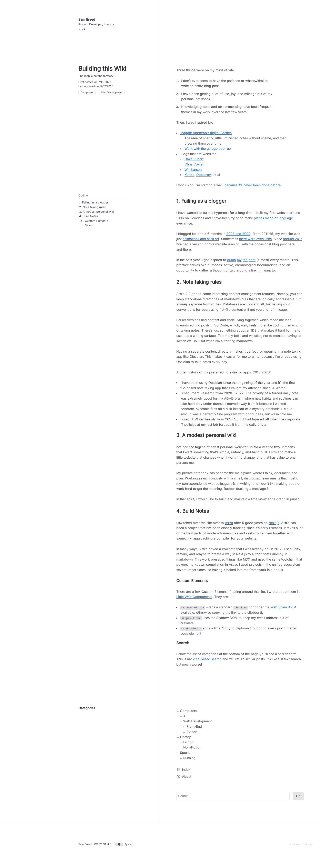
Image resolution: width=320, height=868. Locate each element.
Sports (185, 755)
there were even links (255, 241)
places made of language (273, 221)
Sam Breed (87, 22)
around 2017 (293, 241)
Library (185, 740)
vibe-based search (207, 662)
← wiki (82, 32)
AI (185, 718)
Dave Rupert (194, 162)
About (187, 779)
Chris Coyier (194, 167)
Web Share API (282, 610)
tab (245, 263)
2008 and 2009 (238, 236)
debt (252, 263)
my (239, 263)
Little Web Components (194, 599)
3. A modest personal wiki (96, 214)
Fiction (188, 745)
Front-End (194, 729)
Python (192, 734)
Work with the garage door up (208, 151)
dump (232, 263)
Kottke (189, 177)
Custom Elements (96, 223)
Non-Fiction (192, 750)
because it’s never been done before (253, 188)
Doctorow (204, 177)
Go (298, 799)
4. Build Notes (89, 219)
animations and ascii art (201, 241)
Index (186, 772)
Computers (87, 98)
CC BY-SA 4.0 (103, 847)
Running (189, 760)
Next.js (274, 525)
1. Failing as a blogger (94, 205)
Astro (229, 525)
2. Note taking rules (92, 210)
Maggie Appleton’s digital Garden (206, 135)
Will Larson (193, 172)
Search (90, 228)
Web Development (112, 98)
